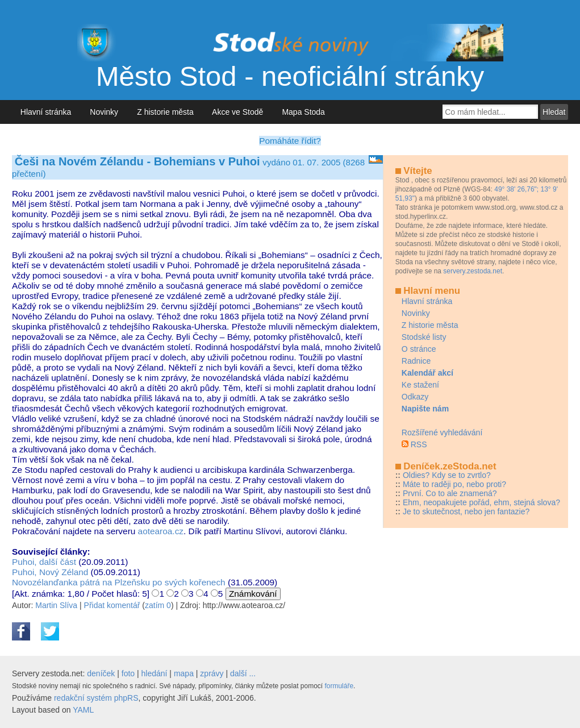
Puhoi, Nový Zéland (50, 572)
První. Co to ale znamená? (450, 493)
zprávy (212, 673)
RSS (419, 444)
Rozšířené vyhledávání (442, 432)
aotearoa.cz (161, 531)
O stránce (419, 349)
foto (128, 673)
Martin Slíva (56, 605)
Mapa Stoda (304, 112)
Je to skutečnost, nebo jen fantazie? (466, 511)
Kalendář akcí (427, 373)
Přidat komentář (112, 605)
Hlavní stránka (46, 112)
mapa (184, 673)
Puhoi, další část (44, 562)
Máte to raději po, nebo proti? (454, 484)
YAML (83, 710)
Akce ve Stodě (238, 112)
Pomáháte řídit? (290, 141)
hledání (155, 673)
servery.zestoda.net (473, 271)
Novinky (104, 112)
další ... (243, 673)
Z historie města (165, 112)
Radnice (416, 361)
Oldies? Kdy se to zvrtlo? (447, 475)
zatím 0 (158, 605)
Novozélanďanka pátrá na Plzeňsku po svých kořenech (119, 582)
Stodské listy (424, 337)
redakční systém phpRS (96, 698)
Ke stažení (420, 385)
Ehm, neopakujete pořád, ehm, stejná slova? (481, 502)
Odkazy (415, 397)
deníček (101, 673)
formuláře (339, 686)
